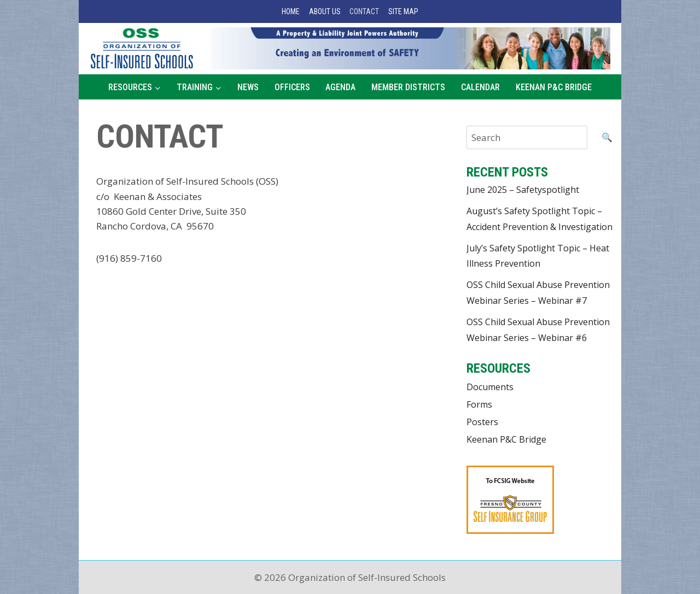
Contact (364, 11)
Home (291, 11)
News (248, 87)
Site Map (403, 11)
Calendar (480, 87)
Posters (482, 422)
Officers (292, 87)
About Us (325, 11)
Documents (490, 387)
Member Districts (408, 87)
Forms (479, 404)
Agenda (340, 87)
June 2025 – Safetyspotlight (523, 190)
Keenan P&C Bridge (554, 87)
